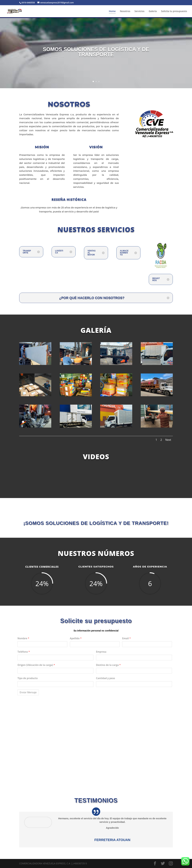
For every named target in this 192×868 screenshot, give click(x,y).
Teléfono (54, 658)
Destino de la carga (103, 666)
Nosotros (125, 11)
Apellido (84, 650)
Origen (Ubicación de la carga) (62, 666)
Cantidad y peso (101, 673)
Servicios (139, 11)
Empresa (99, 658)
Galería (153, 11)
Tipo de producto (57, 673)
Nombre (54, 650)
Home (112, 11)
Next (168, 440)
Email (113, 650)
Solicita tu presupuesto (174, 11)
